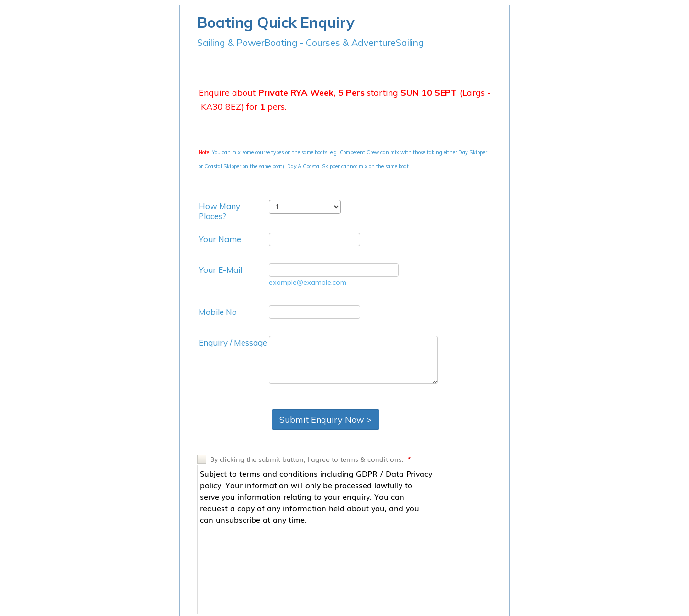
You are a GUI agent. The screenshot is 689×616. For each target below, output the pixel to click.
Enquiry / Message (233, 342)
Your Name (220, 239)
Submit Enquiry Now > (326, 420)
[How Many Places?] (305, 207)
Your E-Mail (220, 270)
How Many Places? (219, 211)
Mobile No (218, 312)
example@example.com (308, 282)
